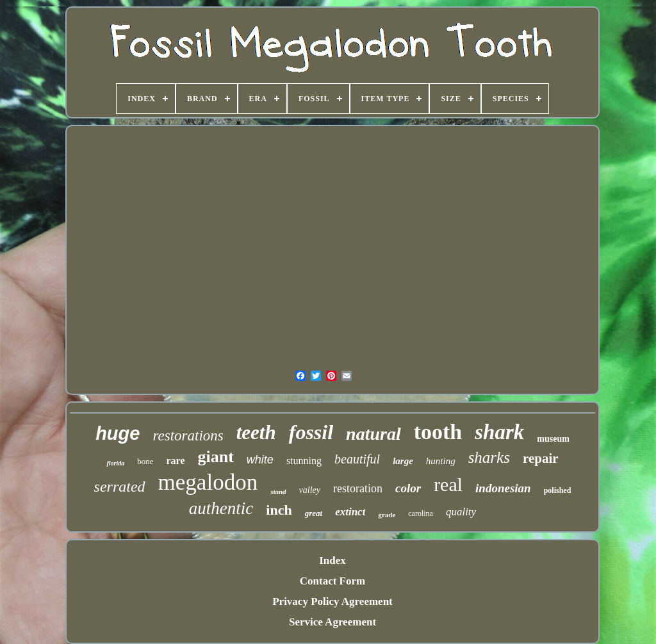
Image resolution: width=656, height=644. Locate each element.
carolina (421, 513)
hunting (441, 461)
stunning (304, 461)
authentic (221, 508)
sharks (489, 457)
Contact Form (332, 581)
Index (332, 560)
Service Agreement (332, 622)
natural (373, 434)
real (448, 484)
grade (387, 515)
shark (499, 432)
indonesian (503, 488)
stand (278, 492)
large (403, 461)
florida (115, 463)
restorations (188, 436)
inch (279, 510)
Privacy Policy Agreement (332, 601)
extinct (350, 512)
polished (558, 490)
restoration (358, 488)
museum (553, 439)
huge (118, 433)
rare (176, 461)
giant (216, 457)
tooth (438, 432)
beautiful (357, 459)
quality (461, 512)
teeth (256, 432)
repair (541, 458)
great (314, 513)
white (260, 460)
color (408, 488)
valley (310, 490)
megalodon (208, 482)
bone (145, 461)
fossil (311, 432)
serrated (120, 487)
